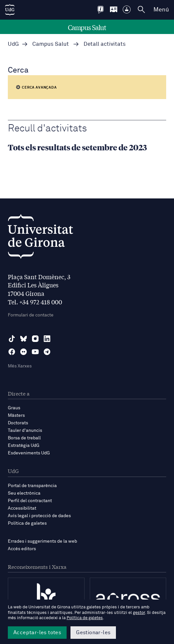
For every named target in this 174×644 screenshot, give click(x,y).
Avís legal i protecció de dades (39, 516)
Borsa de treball (24, 438)
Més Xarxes (20, 366)
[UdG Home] (10, 10)
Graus (14, 408)
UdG (13, 44)
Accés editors (22, 549)
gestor (139, 613)
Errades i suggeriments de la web (42, 541)
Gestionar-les (93, 633)
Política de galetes (27, 523)
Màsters (16, 415)
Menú (161, 10)
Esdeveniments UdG (29, 453)
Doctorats (18, 423)
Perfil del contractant (30, 501)
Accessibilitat (22, 508)
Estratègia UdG (24, 446)
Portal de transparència (32, 486)
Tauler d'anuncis (25, 431)
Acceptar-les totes (37, 633)
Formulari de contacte (31, 315)
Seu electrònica (24, 493)
